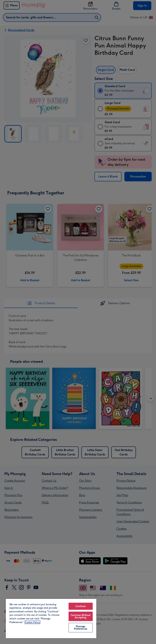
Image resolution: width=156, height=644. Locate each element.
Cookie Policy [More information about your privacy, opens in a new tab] (32, 622)
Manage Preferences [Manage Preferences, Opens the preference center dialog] (81, 628)
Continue (81, 606)
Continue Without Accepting (81, 616)
